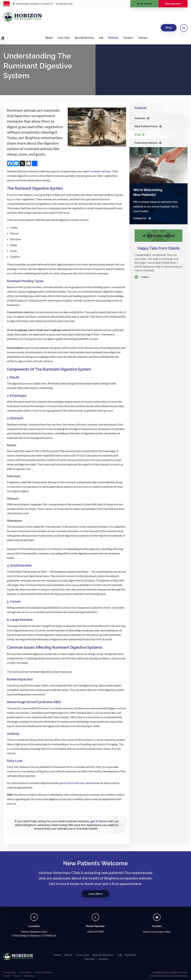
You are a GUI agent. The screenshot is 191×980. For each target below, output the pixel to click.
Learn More (95, 894)
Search (7, 976)
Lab (101, 28)
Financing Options (146, 143)
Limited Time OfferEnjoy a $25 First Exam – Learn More (94, 38)
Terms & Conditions (43, 972)
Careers (128, 28)
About (49, 28)
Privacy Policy (10, 972)
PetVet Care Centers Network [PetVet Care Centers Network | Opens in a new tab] (173, 976)
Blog (138, 135)
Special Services (84, 28)
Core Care (64, 28)
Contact (143, 28)
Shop (169, 17)
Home (57, 955)
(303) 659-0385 (65, 4)
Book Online (142, 4)
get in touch (99, 821)
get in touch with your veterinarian (80, 783)
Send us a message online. (157, 932)
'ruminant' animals (100, 171)
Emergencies (172, 4)
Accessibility (25, 972)
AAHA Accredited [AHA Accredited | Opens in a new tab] (159, 236)
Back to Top (29, 976)
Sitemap (17, 976)
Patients (113, 28)
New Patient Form (146, 126)
